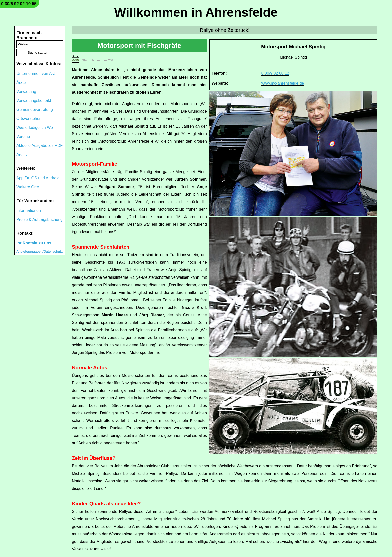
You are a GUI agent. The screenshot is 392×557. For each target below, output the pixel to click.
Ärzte (21, 82)
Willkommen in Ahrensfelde (196, 12)
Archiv (22, 155)
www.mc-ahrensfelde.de (283, 83)
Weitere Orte (28, 187)
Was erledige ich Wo (35, 127)
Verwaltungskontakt (34, 100)
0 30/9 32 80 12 (275, 73)
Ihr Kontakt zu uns (34, 243)
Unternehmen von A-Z (36, 73)
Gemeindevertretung (35, 109)
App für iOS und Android (38, 178)
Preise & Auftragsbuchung (40, 220)
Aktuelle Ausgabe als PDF (40, 146)
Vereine (23, 136)
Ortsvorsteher (29, 118)
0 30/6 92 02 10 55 (19, 4)
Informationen (29, 211)
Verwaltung (26, 91)
